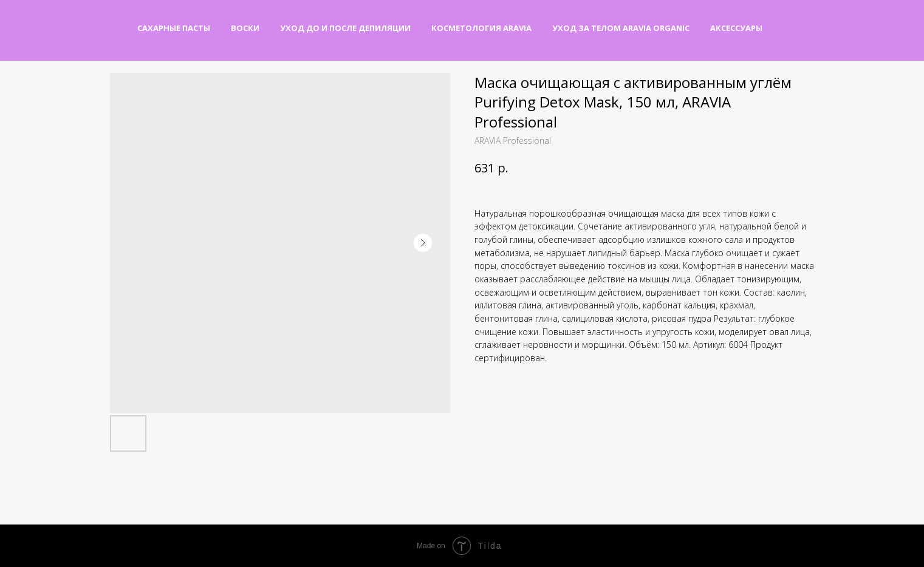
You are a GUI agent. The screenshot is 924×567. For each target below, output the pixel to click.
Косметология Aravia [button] (481, 28)
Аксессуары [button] (736, 28)
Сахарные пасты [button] (174, 28)
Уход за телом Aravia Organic (621, 28)
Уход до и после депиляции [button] (345, 28)
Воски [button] (245, 28)
